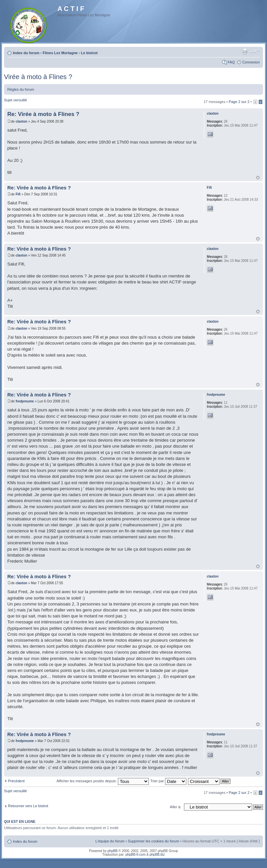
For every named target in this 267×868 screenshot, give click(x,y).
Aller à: (176, 807)
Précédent (16, 781)
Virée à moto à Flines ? (38, 77)
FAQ (231, 62)
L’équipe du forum (110, 841)
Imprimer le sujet (245, 52)
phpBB (113, 851)
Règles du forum (21, 89)
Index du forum (26, 53)
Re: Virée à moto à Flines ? (43, 114)
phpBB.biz (157, 855)
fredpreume (25, 401)
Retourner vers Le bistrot (28, 806)
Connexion (251, 62)
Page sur (239, 102)
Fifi (18, 194)
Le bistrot (89, 53)
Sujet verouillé (15, 100)
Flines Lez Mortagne (60, 53)
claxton (21, 121)
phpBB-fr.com (136, 855)
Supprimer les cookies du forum (154, 841)
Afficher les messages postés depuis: (102, 781)
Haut (258, 178)
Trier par (168, 781)
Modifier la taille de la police (255, 52)
